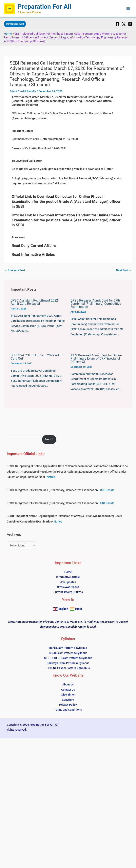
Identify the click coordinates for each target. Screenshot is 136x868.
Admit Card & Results (23, 91)
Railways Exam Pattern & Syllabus (68, 663)
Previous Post (15, 270)
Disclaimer (68, 695)
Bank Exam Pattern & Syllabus (68, 648)
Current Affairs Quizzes (68, 592)
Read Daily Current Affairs (34, 246)
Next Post (124, 270)
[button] (15, 24)
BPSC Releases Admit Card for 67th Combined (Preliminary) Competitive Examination (96, 304)
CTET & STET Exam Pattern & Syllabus (68, 658)
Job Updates (68, 582)
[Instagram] (130, 24)
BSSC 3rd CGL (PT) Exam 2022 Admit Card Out (37, 357)
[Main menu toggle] (128, 9)
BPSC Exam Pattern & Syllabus (68, 653)
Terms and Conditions (68, 710)
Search (49, 439)
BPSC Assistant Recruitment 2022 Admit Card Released (34, 302)
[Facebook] (117, 24)
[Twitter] (124, 24)
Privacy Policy (68, 705)
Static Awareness (68, 587)
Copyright (68, 700)
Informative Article (68, 577)
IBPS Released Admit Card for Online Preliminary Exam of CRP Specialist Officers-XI (96, 359)
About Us (68, 684)
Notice (58, 522)
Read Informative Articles (33, 255)
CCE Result (107, 490)
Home (8, 34)
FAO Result (107, 503)
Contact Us (68, 690)
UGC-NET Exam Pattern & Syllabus (68, 668)
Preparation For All (44, 7)
